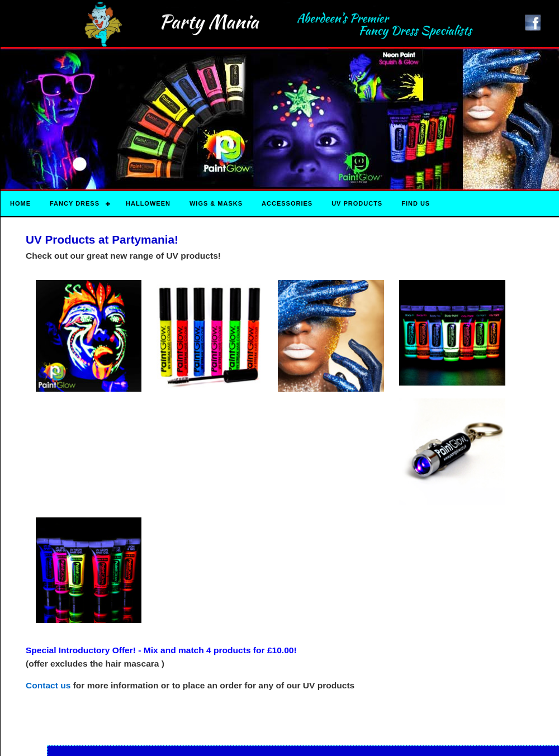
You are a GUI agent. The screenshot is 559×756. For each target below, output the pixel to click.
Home (20, 203)
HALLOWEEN (148, 203)
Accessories (287, 203)
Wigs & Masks (216, 203)
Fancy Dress (75, 203)
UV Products (357, 203)
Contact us (48, 685)
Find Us (416, 203)
